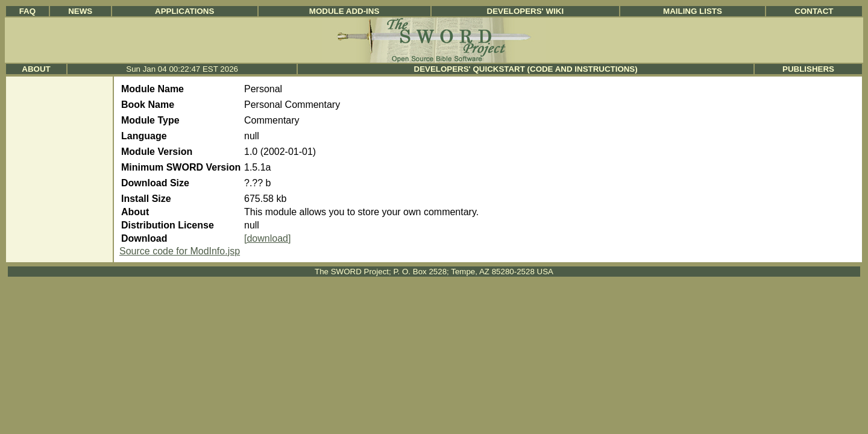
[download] (267, 238)
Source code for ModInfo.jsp (180, 251)
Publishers (808, 69)
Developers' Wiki (526, 11)
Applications (184, 11)
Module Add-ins (344, 11)
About (36, 69)
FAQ (27, 11)
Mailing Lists (693, 11)
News (80, 11)
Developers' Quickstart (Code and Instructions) (526, 69)
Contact (814, 11)
